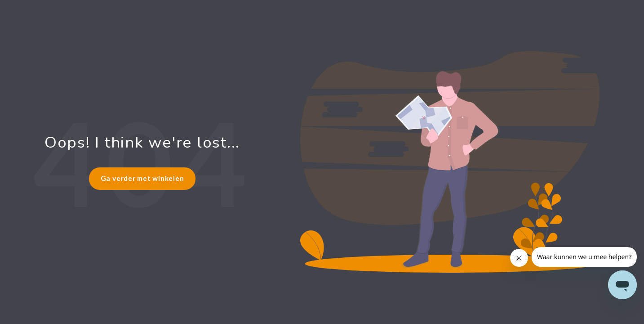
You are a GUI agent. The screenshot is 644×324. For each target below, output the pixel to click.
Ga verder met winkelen (142, 178)
